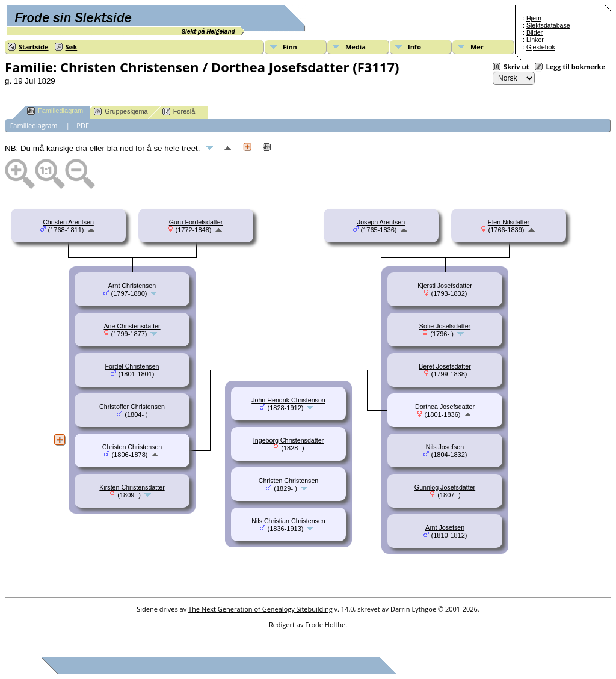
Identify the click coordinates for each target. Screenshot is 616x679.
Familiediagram (55, 111)
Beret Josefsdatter (445, 366)
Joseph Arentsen (381, 222)
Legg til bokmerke (575, 66)
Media (356, 47)
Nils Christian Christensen (288, 521)
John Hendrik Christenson (288, 400)
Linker (535, 40)
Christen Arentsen (68, 222)
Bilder (534, 32)
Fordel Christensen (132, 366)
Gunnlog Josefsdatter (445, 487)
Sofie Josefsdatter (445, 326)
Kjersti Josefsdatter (445, 286)
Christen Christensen (132, 447)
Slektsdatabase (548, 25)
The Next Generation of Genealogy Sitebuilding (260, 609)
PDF (82, 125)
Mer (477, 47)
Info (414, 47)
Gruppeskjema (121, 112)
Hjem (534, 18)
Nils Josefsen (445, 447)
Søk (72, 47)
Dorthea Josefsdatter (445, 407)
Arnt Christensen (132, 286)
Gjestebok (541, 47)
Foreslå (179, 112)
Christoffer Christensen (132, 407)
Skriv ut (516, 66)
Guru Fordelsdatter (196, 222)
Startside (34, 47)
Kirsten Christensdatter (132, 487)
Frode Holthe (325, 625)
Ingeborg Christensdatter (288, 440)
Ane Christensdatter (132, 326)
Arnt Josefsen (445, 527)
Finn (290, 47)
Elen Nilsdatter (509, 222)
